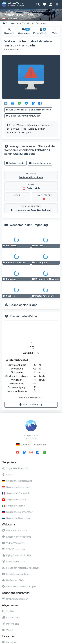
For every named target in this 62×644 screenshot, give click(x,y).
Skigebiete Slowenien (16, 518)
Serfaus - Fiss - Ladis (31, 177)
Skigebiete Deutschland (17, 481)
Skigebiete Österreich (16, 487)
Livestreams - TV (13, 562)
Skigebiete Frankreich (16, 493)
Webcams (16, 23)
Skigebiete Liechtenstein (18, 512)
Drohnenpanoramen (15, 599)
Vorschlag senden (40, 163)
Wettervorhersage (31, 405)
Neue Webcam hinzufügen (19, 586)
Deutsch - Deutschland (31, 445)
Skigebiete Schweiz (15, 499)
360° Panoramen (13, 549)
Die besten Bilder (13, 580)
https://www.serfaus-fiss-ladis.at (31, 210)
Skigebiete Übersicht (15, 468)
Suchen (8, 611)
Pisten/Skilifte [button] (41, 31)
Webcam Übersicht (14, 531)
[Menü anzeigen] (57, 4)
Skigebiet (9, 31)
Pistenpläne (10, 624)
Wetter (8, 630)
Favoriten (9, 642)
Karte (7, 475)
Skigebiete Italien (13, 506)
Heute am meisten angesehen (21, 568)
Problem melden (15, 163)
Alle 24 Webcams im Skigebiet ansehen (28, 110)
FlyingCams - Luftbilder (17, 555)
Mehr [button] (55, 31)
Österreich (33, 188)
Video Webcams (13, 543)
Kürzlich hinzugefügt (15, 574)
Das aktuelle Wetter (24, 316)
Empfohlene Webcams (17, 537)
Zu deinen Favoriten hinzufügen (23, 116)
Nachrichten (11, 618)
